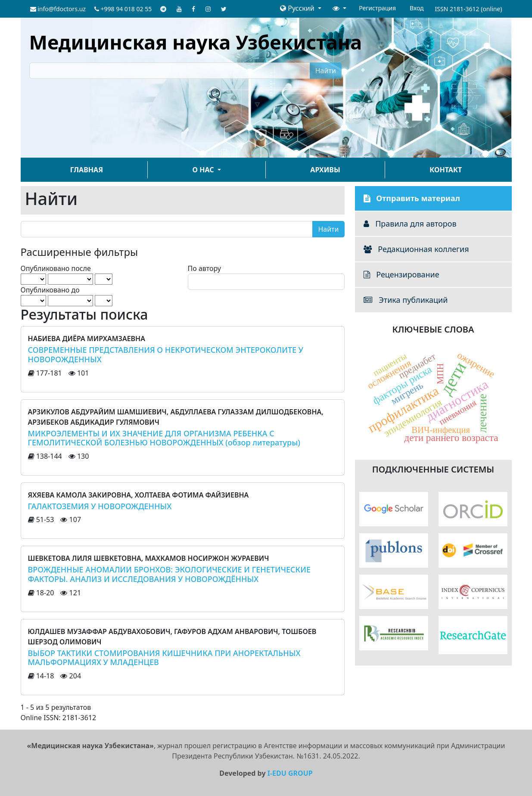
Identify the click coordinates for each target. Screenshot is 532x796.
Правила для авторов (410, 224)
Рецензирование (401, 274)
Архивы (325, 170)
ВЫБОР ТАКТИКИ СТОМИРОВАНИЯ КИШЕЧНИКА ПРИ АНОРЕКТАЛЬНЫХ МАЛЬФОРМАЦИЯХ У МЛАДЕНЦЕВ (164, 658)
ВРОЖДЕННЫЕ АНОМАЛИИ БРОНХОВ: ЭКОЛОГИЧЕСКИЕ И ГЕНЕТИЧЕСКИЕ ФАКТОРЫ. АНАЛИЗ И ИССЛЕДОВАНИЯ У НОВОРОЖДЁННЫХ (170, 574)
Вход (417, 8)
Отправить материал (412, 198)
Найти (326, 71)
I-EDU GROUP (290, 773)
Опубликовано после (56, 268)
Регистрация (377, 8)
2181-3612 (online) (476, 9)
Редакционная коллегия (416, 249)
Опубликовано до (50, 290)
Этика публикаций (406, 300)
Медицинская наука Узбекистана (196, 42)
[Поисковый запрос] (170, 71)
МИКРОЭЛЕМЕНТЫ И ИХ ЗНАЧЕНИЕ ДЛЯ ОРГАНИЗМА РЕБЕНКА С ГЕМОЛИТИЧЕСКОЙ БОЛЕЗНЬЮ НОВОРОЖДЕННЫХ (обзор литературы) (164, 438)
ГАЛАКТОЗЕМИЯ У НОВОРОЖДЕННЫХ (100, 506)
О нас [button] (204, 170)
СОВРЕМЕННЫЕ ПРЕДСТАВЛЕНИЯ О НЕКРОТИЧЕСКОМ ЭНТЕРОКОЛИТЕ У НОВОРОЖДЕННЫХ (166, 354)
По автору (204, 268)
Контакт (446, 170)
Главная (87, 170)
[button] (301, 8)
